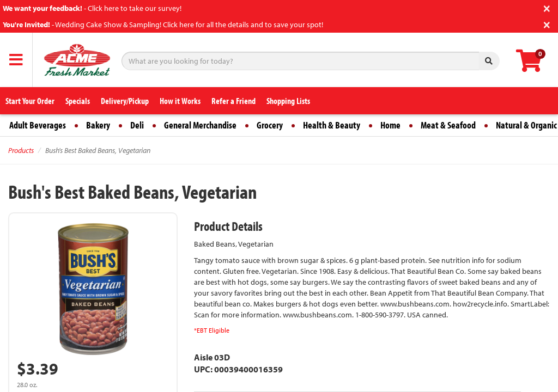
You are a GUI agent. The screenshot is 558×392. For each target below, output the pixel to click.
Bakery (98, 125)
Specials (78, 101)
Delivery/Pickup (125, 101)
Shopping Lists (288, 101)
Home (390, 125)
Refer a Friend (233, 101)
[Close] (547, 7)
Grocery (270, 125)
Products (21, 150)
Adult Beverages (38, 125)
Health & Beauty (332, 125)
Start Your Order (30, 101)
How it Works (180, 101)
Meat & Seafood (448, 125)
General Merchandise (200, 125)
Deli (137, 125)
